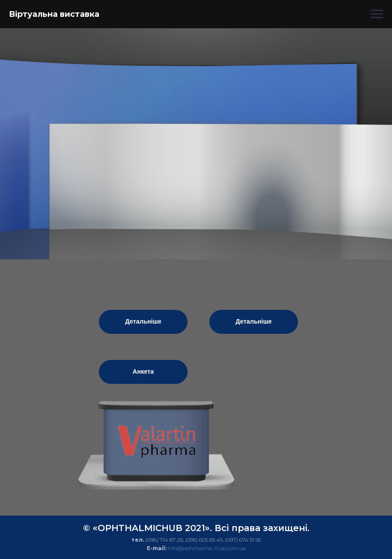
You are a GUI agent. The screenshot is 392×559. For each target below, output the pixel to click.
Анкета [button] (143, 371)
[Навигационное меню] (377, 14)
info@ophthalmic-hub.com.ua (207, 548)
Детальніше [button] (143, 321)
